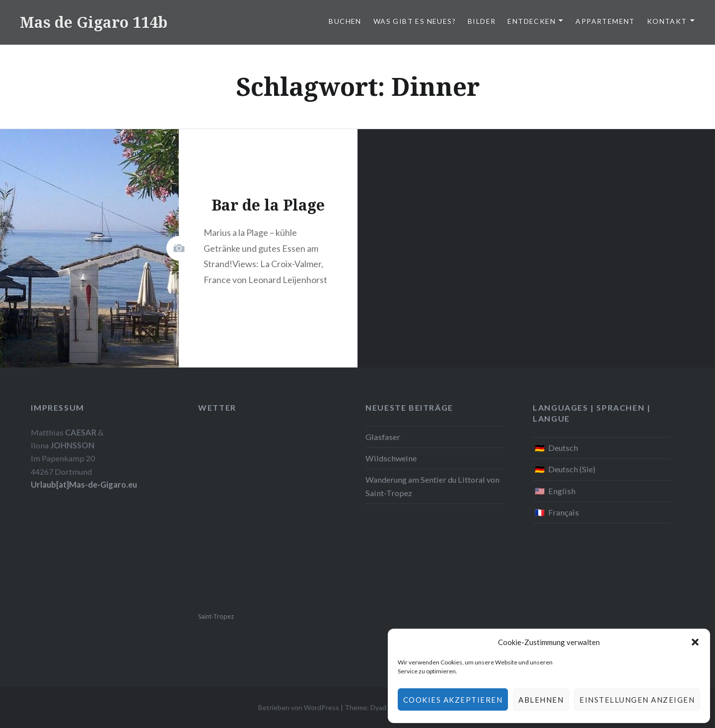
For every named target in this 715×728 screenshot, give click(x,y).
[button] (695, 642)
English (562, 491)
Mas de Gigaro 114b (94, 22)
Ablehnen (541, 700)
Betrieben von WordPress (299, 707)
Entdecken (532, 21)
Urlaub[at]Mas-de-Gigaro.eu (84, 484)
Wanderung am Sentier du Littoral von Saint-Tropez (432, 486)
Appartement (605, 21)
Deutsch (563, 448)
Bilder (482, 21)
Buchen (345, 21)
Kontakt (667, 21)
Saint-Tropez (216, 617)
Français (564, 512)
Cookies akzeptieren (453, 700)
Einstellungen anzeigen (637, 700)
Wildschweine (391, 458)
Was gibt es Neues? (415, 21)
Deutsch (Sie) (572, 469)
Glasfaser (383, 437)
